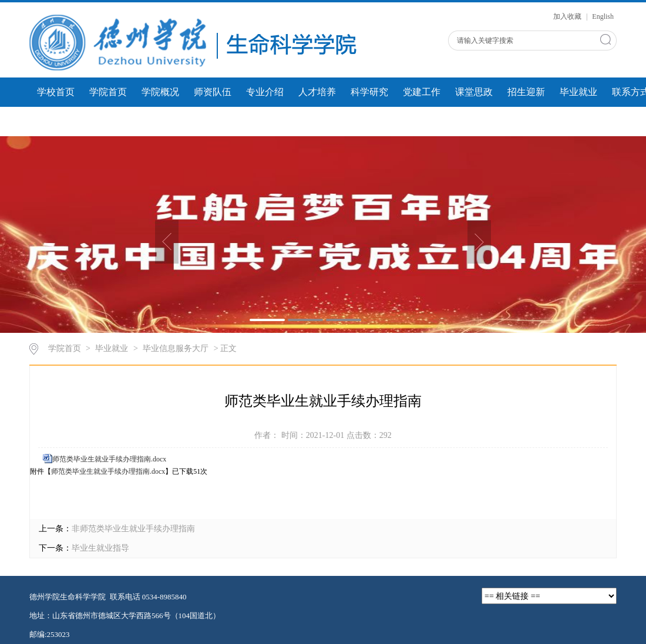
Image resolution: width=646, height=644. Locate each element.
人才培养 (317, 92)
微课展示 (160, 121)
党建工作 (422, 92)
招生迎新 (526, 92)
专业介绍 (265, 92)
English (603, 16)
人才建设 (213, 121)
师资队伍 (213, 92)
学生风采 (108, 121)
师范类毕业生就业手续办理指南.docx (109, 459)
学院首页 (108, 92)
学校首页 (56, 92)
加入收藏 (568, 16)
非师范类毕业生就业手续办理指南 (133, 529)
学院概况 (160, 92)
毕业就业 (578, 92)
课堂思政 (474, 92)
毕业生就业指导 (100, 548)
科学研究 (369, 92)
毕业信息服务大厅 (176, 348)
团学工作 (56, 121)
